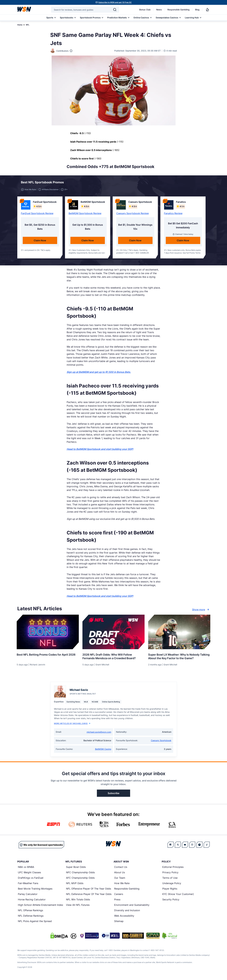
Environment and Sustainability (132, 907)
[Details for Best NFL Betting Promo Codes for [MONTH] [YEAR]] (48, 634)
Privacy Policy (170, 874)
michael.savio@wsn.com (99, 734)
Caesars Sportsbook (161, 742)
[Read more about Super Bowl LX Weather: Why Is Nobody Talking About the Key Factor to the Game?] (179, 657)
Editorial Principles (173, 869)
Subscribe (113, 795)
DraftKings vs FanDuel (31, 880)
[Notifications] (207, 10)
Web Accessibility (124, 918)
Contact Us (121, 869)
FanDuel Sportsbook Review (37, 215)
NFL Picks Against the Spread (35, 923)
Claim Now (40, 242)
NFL (28, 25)
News (159, 10)
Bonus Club (145, 10)
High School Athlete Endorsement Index (41, 907)
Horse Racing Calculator (32, 901)
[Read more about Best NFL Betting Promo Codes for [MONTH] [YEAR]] (48, 655)
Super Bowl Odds (76, 869)
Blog (197, 10)
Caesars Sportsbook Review (133, 215)
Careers (119, 896)
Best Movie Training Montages (35, 890)
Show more (201, 611)
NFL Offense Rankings (30, 912)
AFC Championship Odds (80, 880)
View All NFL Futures (78, 907)
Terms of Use (170, 880)
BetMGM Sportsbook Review (85, 215)
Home (20, 25)
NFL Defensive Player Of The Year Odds (89, 896)
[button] (197, 183)
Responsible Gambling (178, 10)
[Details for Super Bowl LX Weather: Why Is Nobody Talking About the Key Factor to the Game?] (179, 634)
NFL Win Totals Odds (78, 901)
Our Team (120, 880)
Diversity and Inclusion (127, 912)
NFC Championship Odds (80, 874)
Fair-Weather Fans (28, 885)
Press (117, 901)
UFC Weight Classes (29, 874)
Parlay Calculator (28, 896)
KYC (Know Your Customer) (178, 896)
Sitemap (119, 923)
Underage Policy (172, 885)
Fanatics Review (173, 215)
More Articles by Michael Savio (72, 725)
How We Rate (122, 885)
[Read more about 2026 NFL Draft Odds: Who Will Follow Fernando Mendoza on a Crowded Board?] (113, 657)
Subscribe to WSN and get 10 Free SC (115, 2)
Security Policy (171, 901)
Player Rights (170, 890)
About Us (120, 874)
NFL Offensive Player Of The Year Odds (89, 890)
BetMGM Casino (103, 751)
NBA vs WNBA (26, 869)
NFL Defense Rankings (31, 918)
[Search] (115, 10)
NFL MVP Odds (75, 885)
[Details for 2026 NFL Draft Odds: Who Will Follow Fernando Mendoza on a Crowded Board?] (113, 634)
